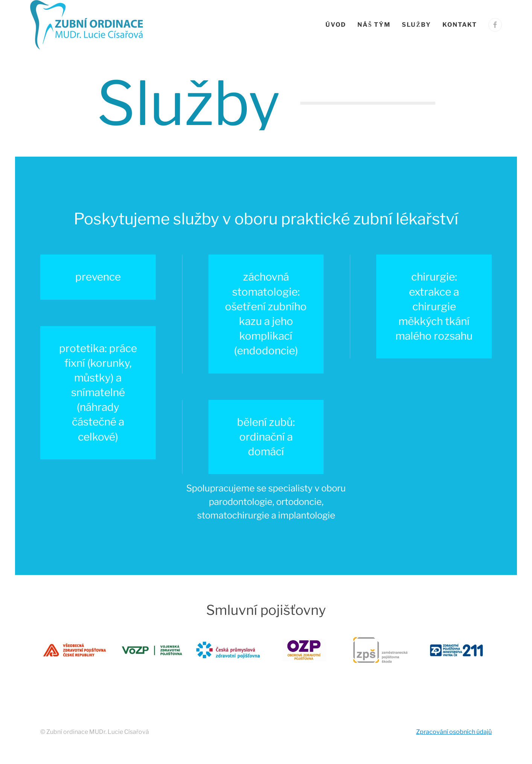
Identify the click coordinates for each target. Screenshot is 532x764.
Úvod (336, 25)
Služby (416, 25)
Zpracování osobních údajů (454, 732)
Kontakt (460, 25)
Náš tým (374, 25)
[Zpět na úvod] (88, 25)
